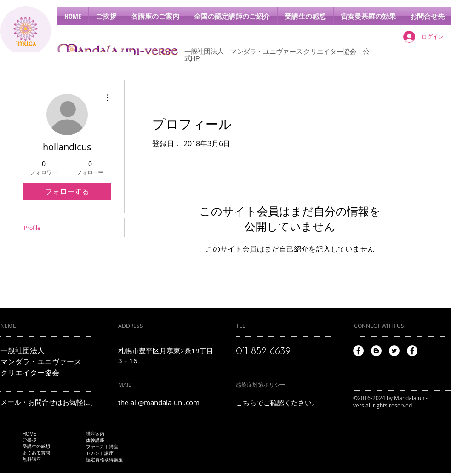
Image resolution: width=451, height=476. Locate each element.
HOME (29, 434)
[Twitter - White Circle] (394, 351)
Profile (32, 228)
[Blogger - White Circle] (376, 351)
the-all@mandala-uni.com (159, 402)
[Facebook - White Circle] (358, 351)
